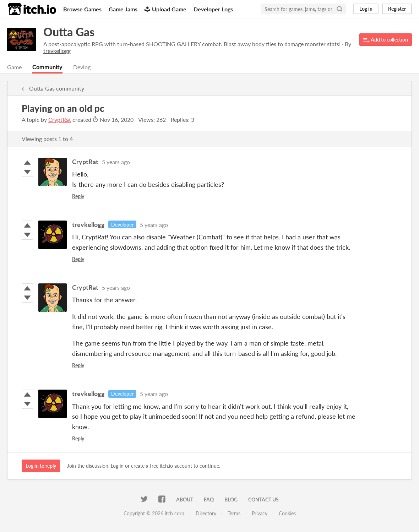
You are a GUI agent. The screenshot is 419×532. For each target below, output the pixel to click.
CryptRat (60, 120)
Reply (78, 196)
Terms (234, 513)
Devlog (82, 67)
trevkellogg (88, 224)
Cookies (287, 513)
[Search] (339, 9)
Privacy (260, 513)
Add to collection (386, 40)
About (185, 500)
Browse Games (82, 9)
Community (47, 67)
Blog (231, 500)
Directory (206, 513)
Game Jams (123, 9)
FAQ (209, 500)
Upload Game (165, 9)
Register (397, 9)
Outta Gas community (57, 88)
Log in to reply (41, 466)
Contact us (263, 500)
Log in (366, 9)
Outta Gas (69, 32)
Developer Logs (213, 9)
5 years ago (116, 162)
